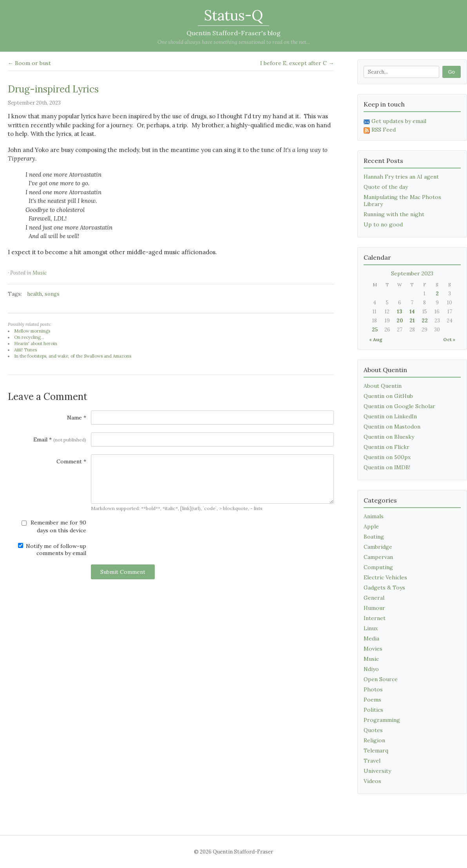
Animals (374, 516)
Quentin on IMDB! (387, 467)
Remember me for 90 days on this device (54, 526)
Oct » (449, 339)
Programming (382, 720)
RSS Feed (380, 130)
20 (400, 321)
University (377, 771)
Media (371, 638)
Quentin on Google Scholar (399, 406)
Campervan (378, 557)
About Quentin (383, 386)
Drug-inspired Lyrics (53, 89)
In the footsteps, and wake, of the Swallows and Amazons (73, 356)
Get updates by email (395, 121)
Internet (375, 618)
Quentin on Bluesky (389, 437)
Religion (374, 740)
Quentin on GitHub (388, 396)
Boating (374, 537)
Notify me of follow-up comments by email (52, 550)
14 (412, 312)
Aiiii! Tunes (25, 350)
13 (400, 312)
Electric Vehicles (385, 577)
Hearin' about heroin (36, 344)
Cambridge (378, 547)
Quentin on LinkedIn (390, 416)
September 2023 (412, 273)
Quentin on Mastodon (392, 427)
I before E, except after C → (297, 63)
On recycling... (29, 337)
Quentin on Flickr (386, 447)
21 (412, 321)
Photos (373, 689)
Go (452, 72)
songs (52, 294)
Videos (372, 781)
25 (375, 330)
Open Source (381, 679)
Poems (372, 700)
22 (425, 321)
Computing (378, 567)
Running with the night (394, 214)
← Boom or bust (29, 63)
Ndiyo (371, 669)
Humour (374, 608)
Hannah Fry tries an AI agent (401, 177)
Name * (77, 418)
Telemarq (376, 750)
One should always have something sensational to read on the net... (234, 42)
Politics (373, 710)
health (35, 294)
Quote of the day (386, 187)
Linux (371, 628)
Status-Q (233, 15)
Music (40, 273)
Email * (60, 439)
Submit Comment (123, 572)
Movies (373, 649)
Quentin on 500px (387, 457)
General (374, 598)
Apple (371, 526)
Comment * (71, 461)
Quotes (373, 730)
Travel (372, 761)
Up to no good (383, 224)
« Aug (376, 339)
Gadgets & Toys (384, 588)
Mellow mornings (32, 331)
